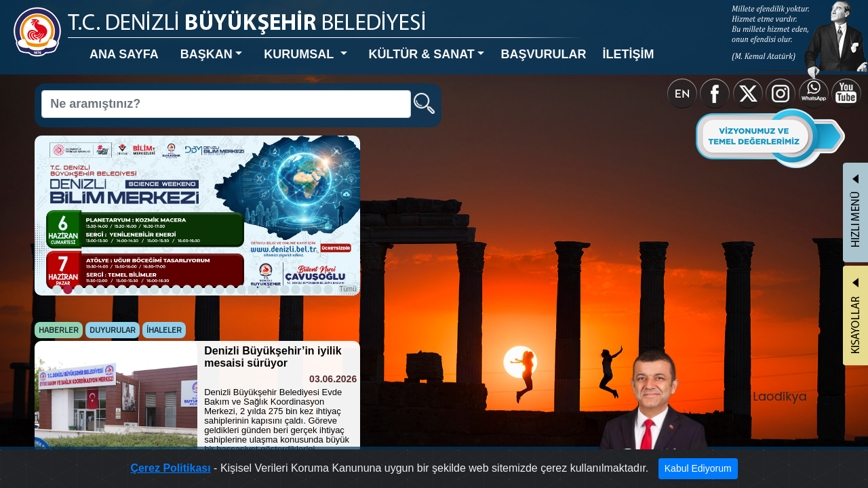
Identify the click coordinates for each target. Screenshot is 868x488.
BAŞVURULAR (435, 43)
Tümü (285, 235)
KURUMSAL (240, 43)
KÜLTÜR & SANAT (337, 43)
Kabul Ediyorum (645, 472)
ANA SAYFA (99, 43)
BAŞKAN (165, 43)
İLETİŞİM (502, 43)
